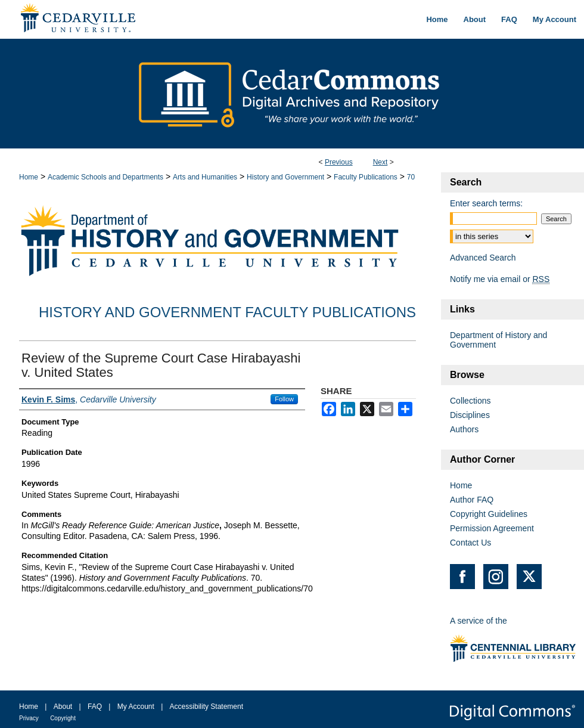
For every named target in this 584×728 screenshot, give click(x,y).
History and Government (285, 177)
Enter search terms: (486, 203)
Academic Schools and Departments (105, 177)
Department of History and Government (498, 340)
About (63, 707)
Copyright (63, 718)
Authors (464, 429)
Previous (339, 162)
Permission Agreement (492, 528)
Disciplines (470, 415)
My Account (136, 707)
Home (29, 177)
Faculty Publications (366, 177)
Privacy (29, 718)
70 (411, 177)
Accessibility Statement (206, 707)
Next (380, 162)
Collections (470, 401)
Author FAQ (472, 500)
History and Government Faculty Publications (227, 312)
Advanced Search (483, 258)
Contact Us (470, 543)
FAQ (95, 707)
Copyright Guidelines (489, 514)
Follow (284, 399)
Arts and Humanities (205, 177)
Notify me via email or (500, 279)
